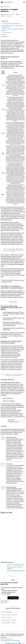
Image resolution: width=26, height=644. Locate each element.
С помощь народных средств (9, 591)
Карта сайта (4, 639)
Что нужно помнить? (7, 33)
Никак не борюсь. (6, 594)
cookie (16, 643)
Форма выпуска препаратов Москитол (11, 23)
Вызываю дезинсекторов (8, 592)
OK (20, 643)
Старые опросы (5, 601)
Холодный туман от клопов (8, 623)
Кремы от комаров (6, 612)
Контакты (10, 639)
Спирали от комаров (13, 422)
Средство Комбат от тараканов (10, 615)
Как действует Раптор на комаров (16, 571)
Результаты (4, 602)
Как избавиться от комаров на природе (15, 568)
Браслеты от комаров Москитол (15, 565)
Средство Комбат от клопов (9, 620)
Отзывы (4, 35)
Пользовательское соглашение (9, 640)
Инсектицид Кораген (7, 617)
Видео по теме (6, 36)
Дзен (18, 640)
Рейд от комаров (13, 302)
